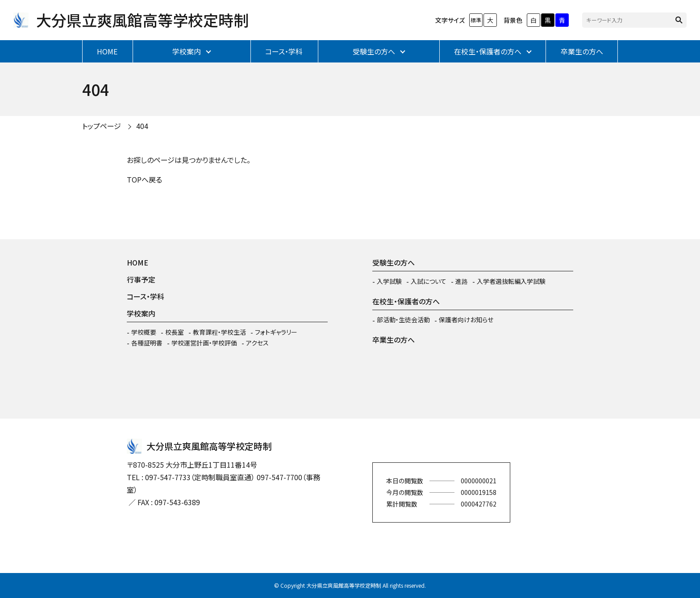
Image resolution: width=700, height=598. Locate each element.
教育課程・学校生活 (219, 332)
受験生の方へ (374, 51)
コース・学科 (284, 51)
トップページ (102, 126)
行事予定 (141, 279)
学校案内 (187, 51)
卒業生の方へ (582, 51)
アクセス (257, 343)
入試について (429, 281)
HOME (107, 51)
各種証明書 (147, 343)
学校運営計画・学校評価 (204, 343)
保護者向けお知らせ (466, 320)
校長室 (175, 332)
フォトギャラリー (276, 332)
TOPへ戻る (144, 179)
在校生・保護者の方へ (488, 51)
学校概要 (144, 332)
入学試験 (389, 281)
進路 (462, 281)
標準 (476, 20)
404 (142, 126)
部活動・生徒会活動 (403, 320)
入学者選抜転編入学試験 (511, 281)
